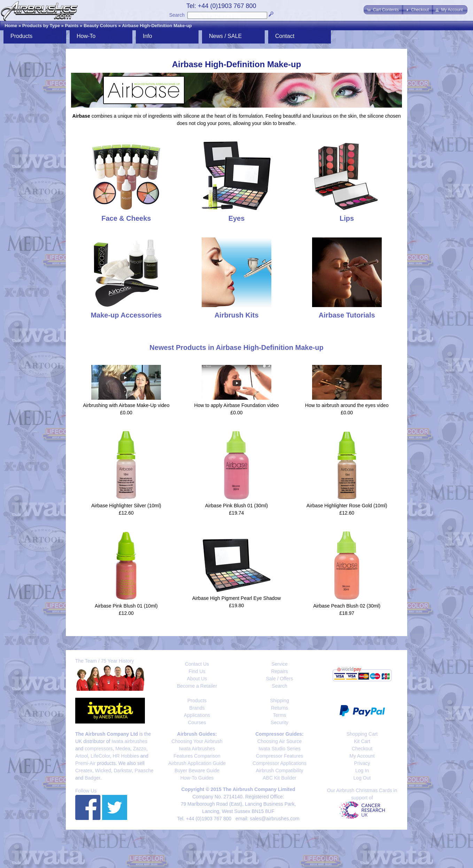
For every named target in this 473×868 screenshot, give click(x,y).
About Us (197, 679)
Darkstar (123, 771)
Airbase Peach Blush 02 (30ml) (347, 606)
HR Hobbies (126, 756)
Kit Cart (362, 741)
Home (11, 26)
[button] (383, 10)
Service (280, 664)
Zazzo (140, 749)
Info (148, 36)
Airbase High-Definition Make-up (157, 26)
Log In (362, 771)
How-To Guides (197, 778)
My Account (362, 756)
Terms (279, 715)
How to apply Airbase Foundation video (237, 405)
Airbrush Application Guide (197, 763)
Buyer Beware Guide (197, 771)
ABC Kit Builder (279, 778)
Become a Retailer (197, 686)
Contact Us (197, 664)
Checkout (362, 749)
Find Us (197, 671)
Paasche (144, 771)
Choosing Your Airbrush (197, 741)
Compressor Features (280, 756)
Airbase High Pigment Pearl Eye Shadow (236, 598)
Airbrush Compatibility (279, 771)
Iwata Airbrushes (197, 749)
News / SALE (225, 36)
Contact (285, 36)
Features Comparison (197, 756)
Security (280, 722)
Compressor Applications (280, 763)
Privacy (362, 763)
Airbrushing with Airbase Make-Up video (126, 405)
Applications (197, 715)
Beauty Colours (100, 26)
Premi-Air (85, 763)
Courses (197, 722)
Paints (72, 26)
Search (177, 15)
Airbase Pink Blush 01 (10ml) (126, 606)
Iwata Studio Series (280, 749)
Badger (92, 778)
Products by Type (41, 26)
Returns (280, 708)
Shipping (280, 701)
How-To (86, 36)
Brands (197, 708)
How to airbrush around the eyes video (347, 405)
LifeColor (100, 756)
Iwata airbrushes (129, 741)
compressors (99, 749)
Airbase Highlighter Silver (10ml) (126, 506)
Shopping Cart (362, 734)
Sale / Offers (280, 679)
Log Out (362, 778)
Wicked (103, 771)
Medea (123, 749)
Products (21, 36)
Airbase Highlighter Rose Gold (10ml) (347, 506)
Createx (84, 771)
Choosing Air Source (280, 741)
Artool (82, 756)
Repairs (279, 671)
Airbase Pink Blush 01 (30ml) (237, 506)
